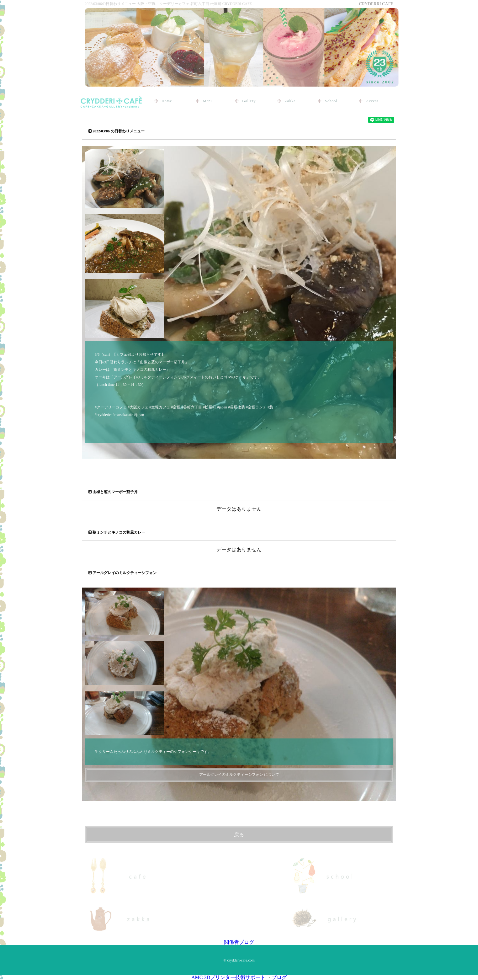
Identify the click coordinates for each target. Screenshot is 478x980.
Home (167, 101)
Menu (208, 101)
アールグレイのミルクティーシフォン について (239, 775)
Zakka (290, 101)
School (331, 101)
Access (372, 101)
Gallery (249, 101)
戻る (239, 835)
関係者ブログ (239, 942)
